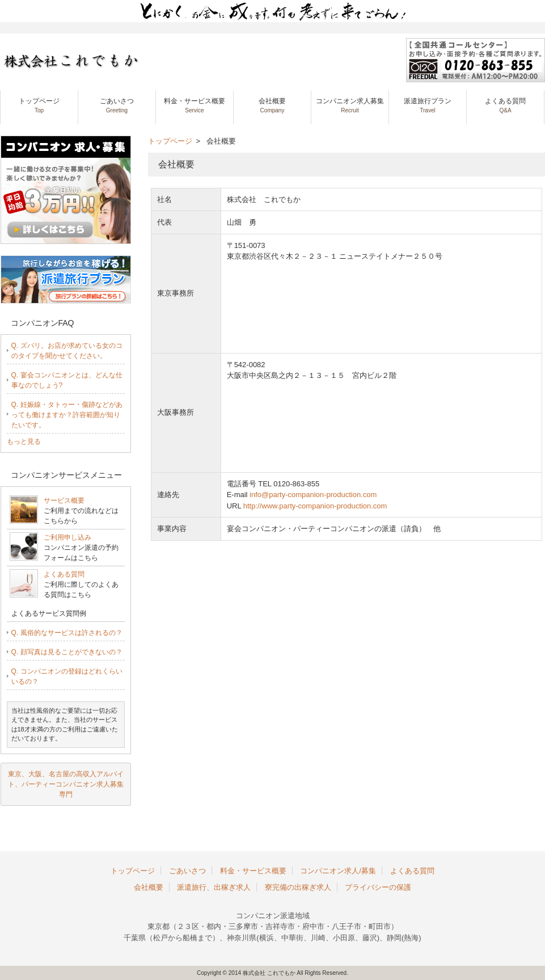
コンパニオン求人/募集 (338, 871)
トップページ (39, 105)
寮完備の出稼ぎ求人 (298, 887)
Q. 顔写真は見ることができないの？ (67, 652)
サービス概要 (64, 500)
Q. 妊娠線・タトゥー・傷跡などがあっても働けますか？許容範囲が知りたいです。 (67, 415)
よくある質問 (505, 105)
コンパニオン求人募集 (350, 105)
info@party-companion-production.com (313, 495)
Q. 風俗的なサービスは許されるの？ (67, 633)
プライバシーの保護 (378, 887)
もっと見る (24, 441)
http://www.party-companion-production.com (315, 506)
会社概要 (272, 105)
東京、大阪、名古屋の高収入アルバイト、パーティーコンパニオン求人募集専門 (66, 784)
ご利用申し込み (67, 537)
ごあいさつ (117, 105)
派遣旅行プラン (428, 105)
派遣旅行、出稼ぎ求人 (214, 887)
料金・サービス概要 (195, 105)
